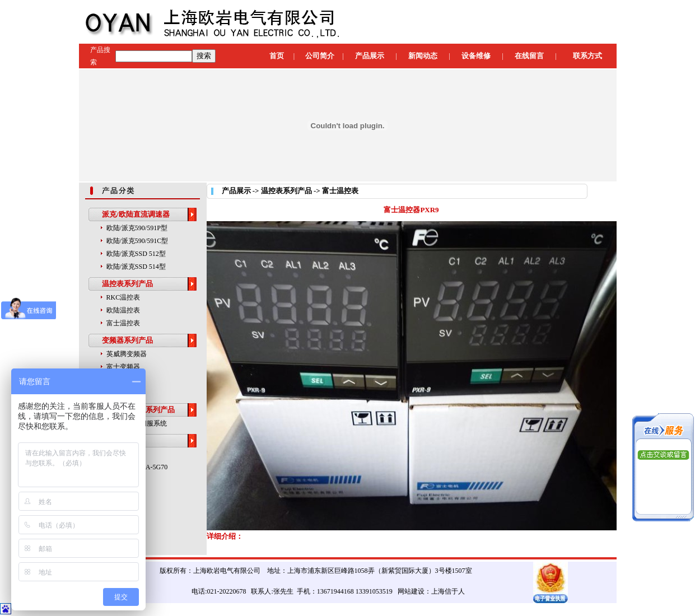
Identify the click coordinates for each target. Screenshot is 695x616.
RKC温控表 (123, 297)
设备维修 (476, 56)
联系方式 (587, 56)
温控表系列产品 (127, 284)
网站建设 (411, 591)
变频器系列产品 (127, 340)
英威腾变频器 (127, 354)
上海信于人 (448, 591)
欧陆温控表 (123, 310)
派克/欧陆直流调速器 (136, 214)
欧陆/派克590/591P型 (137, 228)
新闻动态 (423, 56)
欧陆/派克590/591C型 (137, 241)
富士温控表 (123, 323)
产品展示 (370, 56)
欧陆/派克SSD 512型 (136, 254)
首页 (277, 56)
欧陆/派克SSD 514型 (136, 267)
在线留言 (529, 56)
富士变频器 (123, 367)
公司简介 (320, 56)
